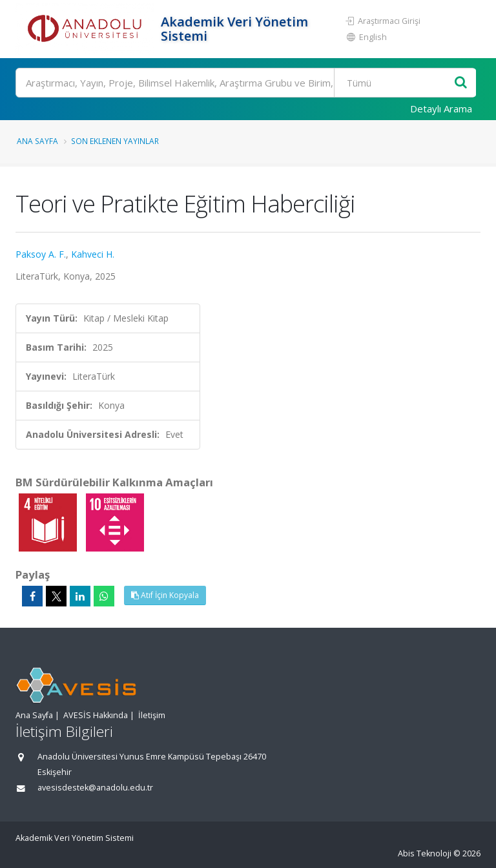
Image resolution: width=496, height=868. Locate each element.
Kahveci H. (93, 254)
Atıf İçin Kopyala (165, 595)
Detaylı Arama (441, 108)
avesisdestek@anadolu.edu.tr (95, 788)
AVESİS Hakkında (96, 715)
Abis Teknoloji (425, 853)
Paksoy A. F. (41, 254)
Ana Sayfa (37, 141)
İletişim (152, 715)
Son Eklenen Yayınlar (115, 141)
